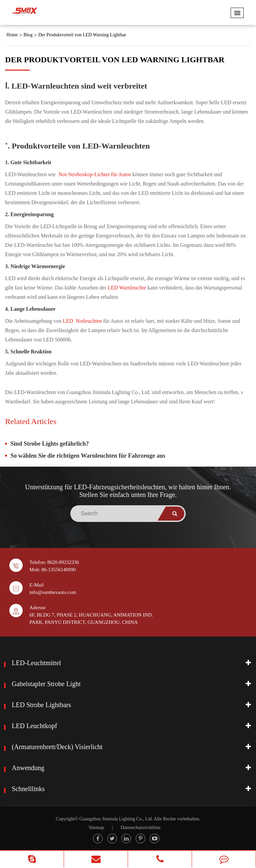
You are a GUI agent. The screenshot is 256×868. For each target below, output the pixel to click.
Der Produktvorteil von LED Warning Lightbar (82, 35)
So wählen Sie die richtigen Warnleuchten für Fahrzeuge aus (88, 456)
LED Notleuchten (83, 321)
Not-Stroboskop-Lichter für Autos (95, 174)
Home (12, 35)
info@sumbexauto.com (53, 592)
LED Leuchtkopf (34, 726)
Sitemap (96, 828)
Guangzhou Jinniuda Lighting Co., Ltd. (116, 819)
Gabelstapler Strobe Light (46, 684)
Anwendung (28, 768)
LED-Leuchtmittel (36, 663)
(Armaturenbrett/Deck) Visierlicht (57, 747)
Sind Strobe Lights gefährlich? (49, 444)
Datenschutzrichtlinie (141, 828)
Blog (28, 35)
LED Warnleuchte (127, 288)
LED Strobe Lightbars (41, 705)
